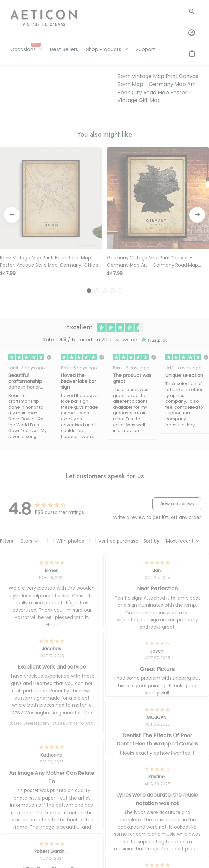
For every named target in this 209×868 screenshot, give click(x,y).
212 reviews (115, 205)
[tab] (89, 156)
